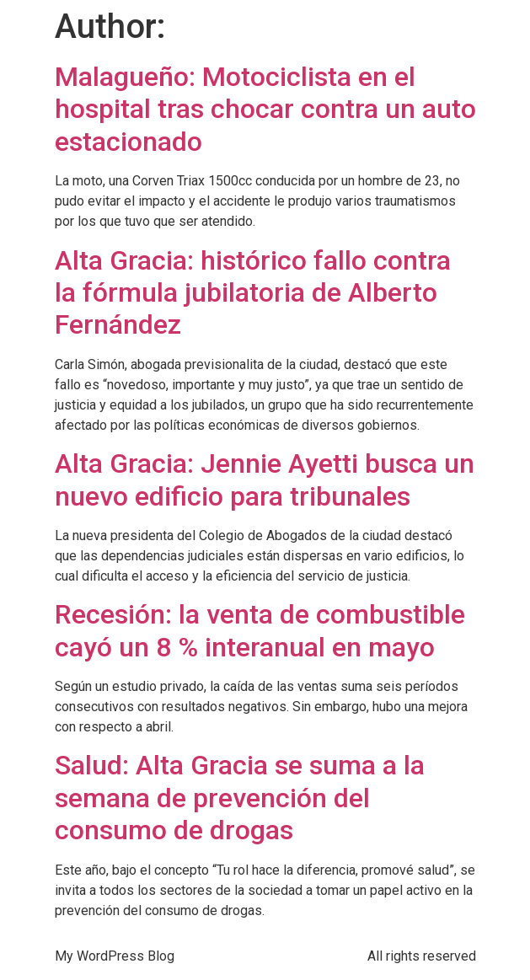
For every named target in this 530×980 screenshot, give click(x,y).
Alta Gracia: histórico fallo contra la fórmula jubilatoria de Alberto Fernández (253, 293)
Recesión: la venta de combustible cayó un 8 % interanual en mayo (260, 630)
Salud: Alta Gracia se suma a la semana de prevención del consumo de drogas (240, 798)
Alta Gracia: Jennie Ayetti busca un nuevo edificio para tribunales (265, 479)
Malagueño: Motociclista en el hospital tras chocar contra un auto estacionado (265, 109)
